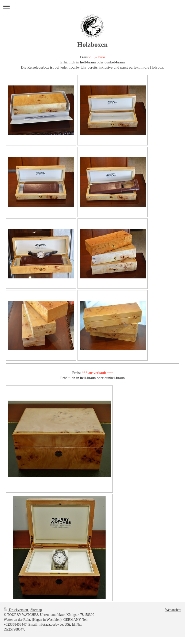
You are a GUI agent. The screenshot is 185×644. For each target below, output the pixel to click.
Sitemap (36, 610)
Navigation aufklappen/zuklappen (92, 6)
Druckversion (16, 610)
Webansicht (173, 610)
